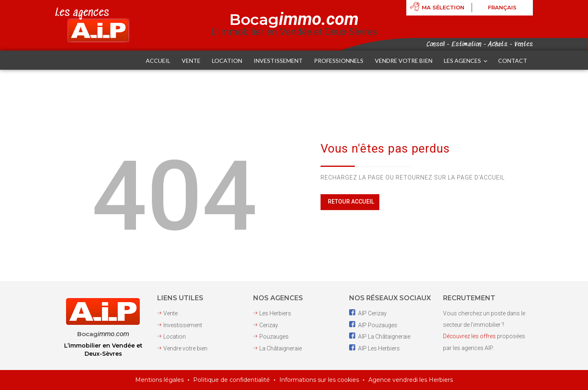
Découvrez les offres (470, 337)
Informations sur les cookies (320, 380)
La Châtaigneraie (281, 348)
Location (175, 337)
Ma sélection (443, 8)
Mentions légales (160, 380)
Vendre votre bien (185, 348)
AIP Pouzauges (373, 325)
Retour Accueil (351, 202)
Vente (170, 314)
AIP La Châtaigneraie (380, 337)
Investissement (183, 325)
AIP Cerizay (368, 314)
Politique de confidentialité (232, 380)
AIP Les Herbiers (374, 348)
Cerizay (269, 325)
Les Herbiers (275, 314)
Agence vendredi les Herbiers (411, 380)
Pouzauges (274, 337)
